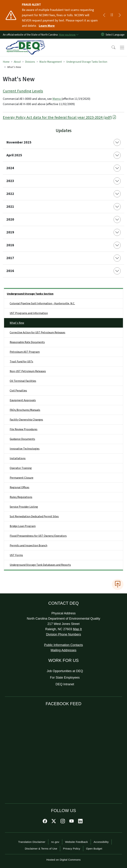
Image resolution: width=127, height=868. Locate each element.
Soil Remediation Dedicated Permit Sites (34, 516)
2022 (10, 194)
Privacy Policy (72, 849)
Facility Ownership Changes (26, 420)
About (17, 62)
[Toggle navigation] (122, 48)
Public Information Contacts (64, 645)
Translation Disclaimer (32, 842)
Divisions (30, 62)
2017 (10, 258)
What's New (17, 323)
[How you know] (68, 35)
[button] (111, 48)
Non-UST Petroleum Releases (28, 371)
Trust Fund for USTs (21, 362)
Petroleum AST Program (25, 352)
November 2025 (19, 142)
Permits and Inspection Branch (28, 546)
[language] (116, 35)
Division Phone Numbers (64, 634)
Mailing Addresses (64, 650)
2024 (10, 168)
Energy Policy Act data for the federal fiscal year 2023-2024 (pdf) (60, 117)
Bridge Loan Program (23, 526)
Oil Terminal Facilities (23, 381)
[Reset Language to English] (103, 35)
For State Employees (65, 678)
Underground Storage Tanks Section (87, 62)
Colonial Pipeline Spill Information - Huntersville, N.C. (42, 303)
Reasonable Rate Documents (27, 342)
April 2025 (14, 155)
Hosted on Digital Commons (64, 860)
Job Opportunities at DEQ (65, 671)
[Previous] (104, 15)
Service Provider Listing (24, 507)
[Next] (120, 15)
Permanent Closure (22, 478)
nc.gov (55, 842)
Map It (77, 629)
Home (6, 62)
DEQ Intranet (65, 684)
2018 (10, 245)
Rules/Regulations (21, 497)
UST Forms (16, 555)
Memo (57, 99)
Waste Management (51, 62)
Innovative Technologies (25, 449)
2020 (10, 220)
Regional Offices (19, 487)
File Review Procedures (24, 429)
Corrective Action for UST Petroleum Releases (37, 333)
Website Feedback (76, 842)
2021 (10, 207)
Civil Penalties (18, 391)
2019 (10, 232)
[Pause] (112, 15)
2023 (10, 181)
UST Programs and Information (29, 313)
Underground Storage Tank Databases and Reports (40, 565)
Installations (18, 458)
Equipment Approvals (23, 400)
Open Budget (94, 849)
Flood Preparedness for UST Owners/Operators (38, 536)
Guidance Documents (22, 439)
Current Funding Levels (23, 91)
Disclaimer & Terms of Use (41, 849)
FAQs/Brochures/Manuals (25, 410)
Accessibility (101, 842)
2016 (10, 271)
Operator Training (21, 468)
